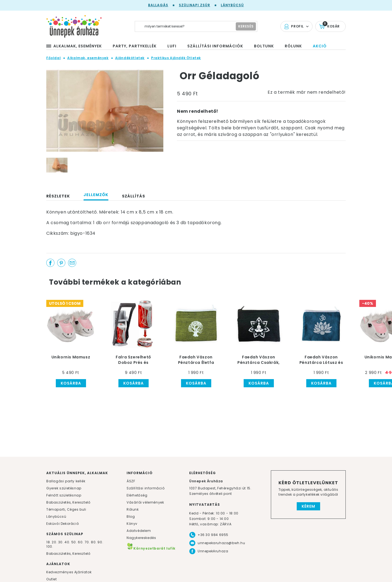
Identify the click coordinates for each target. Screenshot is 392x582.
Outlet (52, 579)
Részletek (58, 196)
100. (50, 546)
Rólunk (133, 509)
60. (81, 542)
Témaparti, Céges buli (66, 509)
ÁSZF (131, 481)
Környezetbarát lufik (151, 548)
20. (54, 542)
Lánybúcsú (232, 5)
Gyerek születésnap (64, 488)
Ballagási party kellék (66, 481)
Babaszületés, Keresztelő (68, 502)
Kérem (308, 506)
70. (88, 542)
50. (75, 542)
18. (49, 542)
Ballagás (158, 5)
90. (100, 542)
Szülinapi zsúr (195, 5)
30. (61, 542)
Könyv (132, 524)
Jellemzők (96, 195)
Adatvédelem (139, 531)
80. (94, 542)
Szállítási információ (146, 488)
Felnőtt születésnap (64, 495)
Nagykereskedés (141, 538)
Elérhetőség (137, 495)
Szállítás (134, 196)
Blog (131, 517)
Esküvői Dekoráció (62, 524)
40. (67, 542)
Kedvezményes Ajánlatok (69, 572)
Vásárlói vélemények (145, 502)
